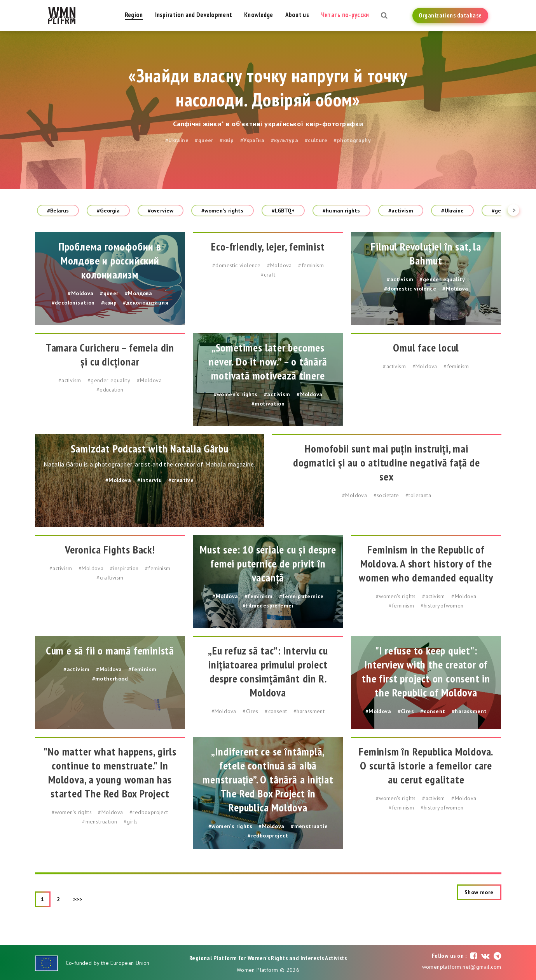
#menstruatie (309, 826)
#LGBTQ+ (283, 211)
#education (110, 390)
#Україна (252, 140)
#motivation (268, 404)
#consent (276, 711)
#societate (386, 495)
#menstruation (100, 822)
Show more (479, 892)
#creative (181, 480)
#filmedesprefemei (268, 606)
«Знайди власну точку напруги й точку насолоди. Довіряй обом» (268, 87)
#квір (227, 140)
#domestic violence (236, 265)
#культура (285, 140)
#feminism (311, 265)
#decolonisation (73, 303)
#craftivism (110, 578)
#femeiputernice (301, 596)
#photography (352, 140)
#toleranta (418, 495)
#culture (316, 140)
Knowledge (259, 15)
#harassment (309, 711)
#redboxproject (149, 812)
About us (297, 15)
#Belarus (58, 211)
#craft (268, 275)
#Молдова (138, 293)
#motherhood (110, 679)
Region (134, 15)
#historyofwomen (442, 606)
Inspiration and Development (194, 15)
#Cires (250, 711)
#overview (161, 211)
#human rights (341, 211)
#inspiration (124, 568)
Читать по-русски (345, 15)
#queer (204, 140)
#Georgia (108, 211)
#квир (109, 303)
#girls (131, 822)
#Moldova (80, 293)
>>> (78, 899)
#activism (401, 211)
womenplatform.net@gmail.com (462, 967)
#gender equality (442, 279)
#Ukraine (177, 140)
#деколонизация (146, 303)
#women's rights (223, 211)
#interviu (149, 480)
